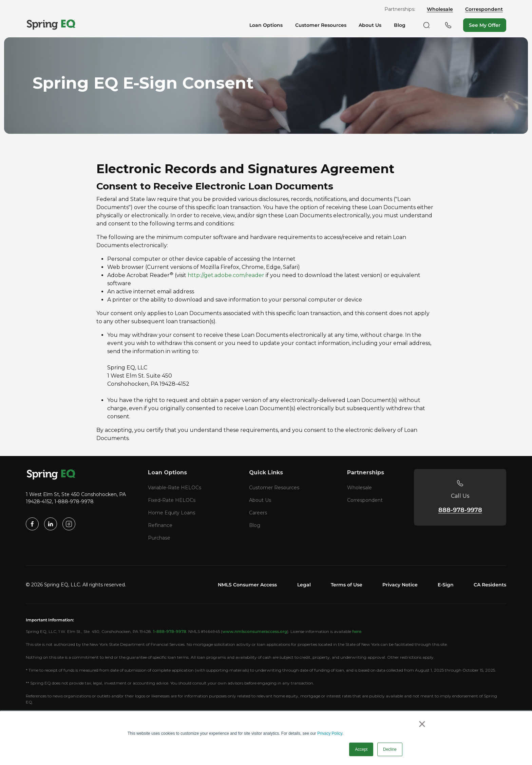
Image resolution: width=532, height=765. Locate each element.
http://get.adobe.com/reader (226, 275)
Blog (255, 525)
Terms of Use (347, 585)
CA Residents (490, 585)
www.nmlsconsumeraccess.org (255, 631)
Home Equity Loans (172, 513)
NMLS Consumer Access (247, 585)
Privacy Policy (330, 733)
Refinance (160, 525)
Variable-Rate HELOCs (175, 488)
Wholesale (440, 9)
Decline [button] (390, 749)
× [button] (422, 724)
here (357, 631)
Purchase (159, 538)
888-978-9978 (460, 510)
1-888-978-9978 (170, 631)
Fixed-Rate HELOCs (172, 500)
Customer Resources (274, 488)
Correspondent (484, 9)
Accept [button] (361, 749)
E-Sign (446, 585)
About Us (260, 500)
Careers (258, 513)
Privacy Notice (400, 585)
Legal (304, 585)
